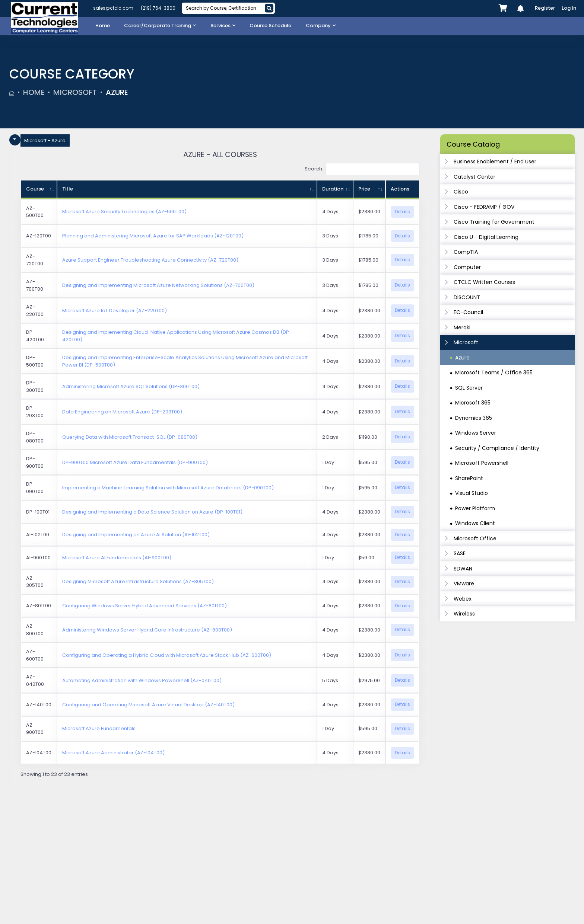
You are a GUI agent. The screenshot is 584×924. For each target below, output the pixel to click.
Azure (117, 92)
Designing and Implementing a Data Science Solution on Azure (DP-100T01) (152, 512)
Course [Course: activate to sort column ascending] (35, 189)
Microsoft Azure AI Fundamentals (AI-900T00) (117, 558)
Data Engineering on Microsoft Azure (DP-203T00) (122, 412)
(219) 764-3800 (158, 8)
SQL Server (469, 388)
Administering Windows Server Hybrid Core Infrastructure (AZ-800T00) (147, 630)
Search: (362, 169)
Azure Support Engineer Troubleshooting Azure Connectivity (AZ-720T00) (150, 260)
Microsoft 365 (473, 403)
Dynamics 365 (474, 418)
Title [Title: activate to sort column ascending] (68, 189)
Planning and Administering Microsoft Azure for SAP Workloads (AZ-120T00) (153, 236)
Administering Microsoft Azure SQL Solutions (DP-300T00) (131, 386)
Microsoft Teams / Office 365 (494, 373)
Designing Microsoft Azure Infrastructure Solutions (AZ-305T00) (138, 581)
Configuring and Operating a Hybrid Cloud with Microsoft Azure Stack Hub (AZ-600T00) (167, 655)
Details (402, 212)
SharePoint (469, 478)
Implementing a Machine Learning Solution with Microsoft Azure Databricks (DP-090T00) (168, 488)
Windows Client (475, 523)
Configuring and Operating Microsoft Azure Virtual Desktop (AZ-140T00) (148, 705)
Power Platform (475, 508)
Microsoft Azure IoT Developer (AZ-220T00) (115, 311)
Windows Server (476, 433)
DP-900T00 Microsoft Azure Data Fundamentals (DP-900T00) (135, 462)
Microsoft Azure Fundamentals (99, 728)
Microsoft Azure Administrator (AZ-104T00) (113, 753)
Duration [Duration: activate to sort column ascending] (333, 189)
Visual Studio (472, 493)
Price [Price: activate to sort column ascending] (364, 189)
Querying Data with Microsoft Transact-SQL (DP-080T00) (130, 437)
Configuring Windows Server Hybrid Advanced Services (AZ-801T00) (145, 606)
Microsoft (75, 92)
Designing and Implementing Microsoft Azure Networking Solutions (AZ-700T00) (158, 285)
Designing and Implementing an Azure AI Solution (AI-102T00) (136, 535)
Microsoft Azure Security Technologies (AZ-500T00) (124, 212)
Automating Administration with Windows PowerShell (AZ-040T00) (142, 680)
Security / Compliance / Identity (497, 448)
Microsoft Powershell (482, 463)
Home (34, 92)
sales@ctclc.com (113, 8)
